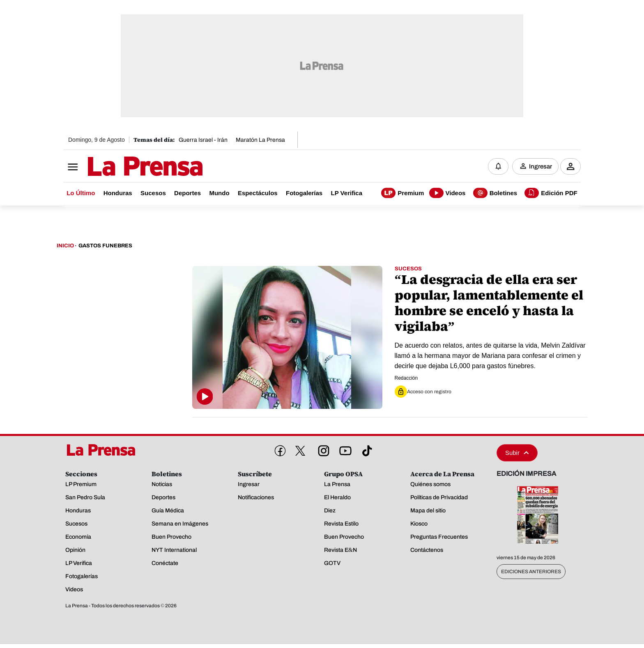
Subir (517, 453)
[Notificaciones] (498, 166)
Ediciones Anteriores (531, 572)
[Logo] (125, 167)
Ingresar (540, 166)
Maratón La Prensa (260, 140)
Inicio (65, 246)
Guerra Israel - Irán (203, 140)
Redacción (406, 378)
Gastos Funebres (105, 246)
